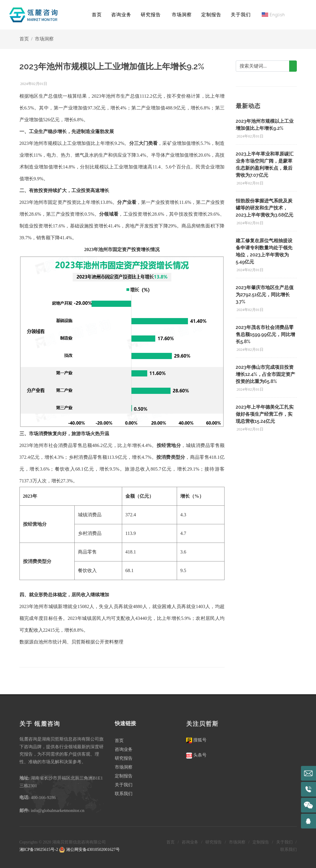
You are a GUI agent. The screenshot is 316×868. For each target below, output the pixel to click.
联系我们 (124, 794)
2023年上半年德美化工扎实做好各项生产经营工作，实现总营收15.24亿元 (265, 414)
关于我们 (124, 785)
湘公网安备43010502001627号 (89, 850)
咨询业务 (124, 749)
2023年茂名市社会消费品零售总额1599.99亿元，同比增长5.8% (265, 334)
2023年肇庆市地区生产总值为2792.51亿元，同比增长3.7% (265, 295)
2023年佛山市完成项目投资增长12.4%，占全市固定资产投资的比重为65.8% (265, 374)
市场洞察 (44, 39)
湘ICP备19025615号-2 (39, 850)
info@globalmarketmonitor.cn (58, 810)
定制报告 (124, 776)
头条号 (199, 755)
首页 (97, 15)
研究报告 (124, 758)
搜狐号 (199, 740)
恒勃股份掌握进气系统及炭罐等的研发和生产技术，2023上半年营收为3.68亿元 (265, 208)
